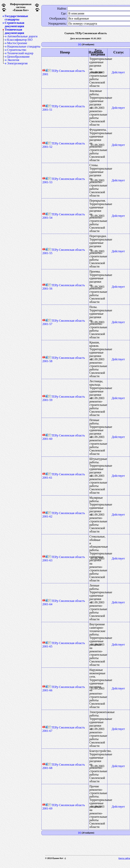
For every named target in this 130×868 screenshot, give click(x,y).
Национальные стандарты (24, 46)
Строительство (17, 50)
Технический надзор (20, 53)
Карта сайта (124, 858)
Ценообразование (18, 57)
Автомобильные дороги (22, 36)
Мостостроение (17, 43)
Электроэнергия (17, 63)
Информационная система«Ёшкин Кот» (21, 7)
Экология (13, 60)
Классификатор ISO (20, 40)
